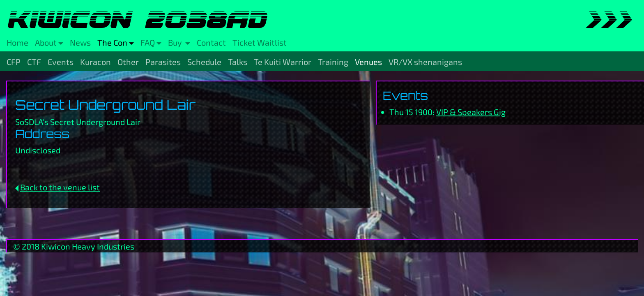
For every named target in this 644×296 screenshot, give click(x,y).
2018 (31, 246)
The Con (112, 42)
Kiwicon (56, 246)
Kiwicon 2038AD (136, 20)
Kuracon (95, 62)
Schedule (204, 62)
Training (333, 62)
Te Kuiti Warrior (283, 62)
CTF (34, 62)
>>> (608, 20)
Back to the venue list (60, 187)
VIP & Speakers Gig (471, 112)
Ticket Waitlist (260, 42)
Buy (176, 42)
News (80, 42)
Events (61, 62)
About (46, 42)
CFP (14, 62)
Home (17, 42)
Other (128, 62)
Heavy (84, 246)
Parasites (163, 62)
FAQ (148, 42)
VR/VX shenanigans (425, 62)
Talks (238, 62)
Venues (368, 62)
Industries (116, 246)
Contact (211, 42)
